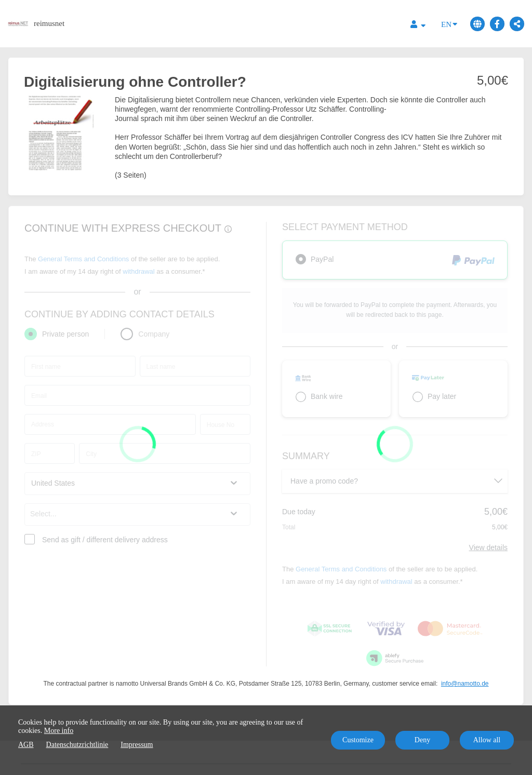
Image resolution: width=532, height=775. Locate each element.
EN (449, 24)
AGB (26, 745)
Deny (422, 740)
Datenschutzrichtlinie (77, 745)
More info (59, 731)
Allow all (487, 740)
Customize (358, 740)
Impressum (137, 745)
